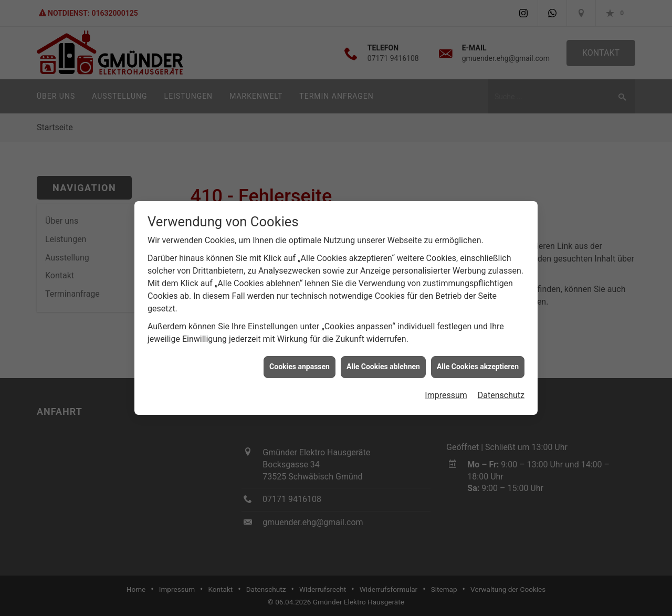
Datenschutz (501, 393)
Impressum (446, 393)
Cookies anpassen (300, 364)
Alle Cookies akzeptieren (478, 364)
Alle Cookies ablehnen (383, 364)
